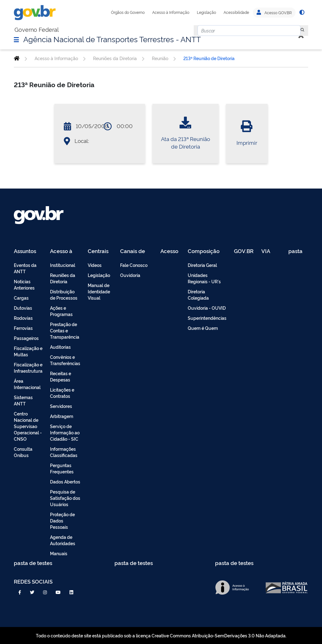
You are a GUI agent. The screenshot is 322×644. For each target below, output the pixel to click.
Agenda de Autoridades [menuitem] (63, 540)
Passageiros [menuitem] (26, 338)
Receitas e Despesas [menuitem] (61, 376)
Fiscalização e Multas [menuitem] (28, 351)
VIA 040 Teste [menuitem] (268, 251)
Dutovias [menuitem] (23, 308)
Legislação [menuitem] (99, 275)
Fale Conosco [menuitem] (134, 265)
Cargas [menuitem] (21, 298)
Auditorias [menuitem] (60, 347)
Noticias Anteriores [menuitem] (24, 284)
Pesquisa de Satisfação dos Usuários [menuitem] (65, 498)
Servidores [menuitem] (61, 406)
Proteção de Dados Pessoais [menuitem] (62, 520)
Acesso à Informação (171, 12)
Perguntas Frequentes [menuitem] (62, 468)
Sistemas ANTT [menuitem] (23, 400)
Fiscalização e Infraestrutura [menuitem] (28, 367)
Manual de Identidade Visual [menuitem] (99, 291)
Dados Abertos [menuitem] (65, 481)
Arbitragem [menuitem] (62, 416)
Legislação (206, 12)
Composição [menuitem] (204, 251)
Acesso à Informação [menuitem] (65, 251)
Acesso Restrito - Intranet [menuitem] (170, 251)
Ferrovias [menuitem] (23, 328)
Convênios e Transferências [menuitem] (65, 360)
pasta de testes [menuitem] (296, 251)
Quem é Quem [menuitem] (203, 328)
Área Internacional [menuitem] (27, 384)
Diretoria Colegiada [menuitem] (198, 294)
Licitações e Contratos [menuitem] (62, 393)
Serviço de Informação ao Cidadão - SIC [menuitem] (65, 432)
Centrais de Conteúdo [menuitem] (100, 251)
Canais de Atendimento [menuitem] (136, 251)
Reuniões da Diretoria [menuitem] (63, 278)
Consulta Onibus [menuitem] (23, 452)
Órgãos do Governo (128, 12)
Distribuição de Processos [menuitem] (64, 294)
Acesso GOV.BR (274, 13)
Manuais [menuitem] (59, 553)
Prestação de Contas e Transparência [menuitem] (65, 330)
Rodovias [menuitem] (23, 318)
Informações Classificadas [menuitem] (64, 452)
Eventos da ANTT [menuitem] (25, 268)
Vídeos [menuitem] (95, 265)
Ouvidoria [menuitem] (130, 275)
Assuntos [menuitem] (25, 251)
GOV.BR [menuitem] (244, 251)
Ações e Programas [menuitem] (61, 311)
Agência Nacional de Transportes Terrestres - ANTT (112, 39)
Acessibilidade (236, 12)
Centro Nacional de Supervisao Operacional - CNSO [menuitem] (28, 426)
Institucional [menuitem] (63, 265)
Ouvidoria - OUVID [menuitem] (207, 308)
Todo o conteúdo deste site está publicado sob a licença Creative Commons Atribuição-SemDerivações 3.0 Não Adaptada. (161, 635)
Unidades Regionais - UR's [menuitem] (204, 278)
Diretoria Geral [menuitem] (202, 265)
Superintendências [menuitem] (207, 318)
